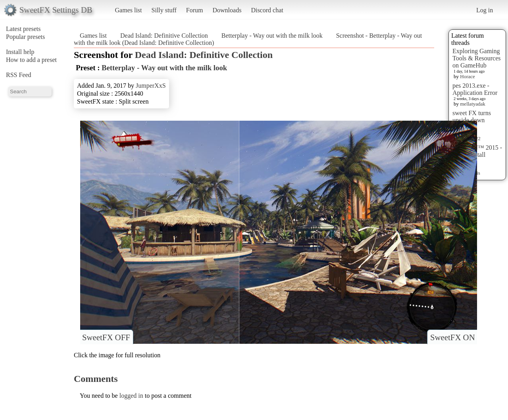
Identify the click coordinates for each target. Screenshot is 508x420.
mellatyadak (473, 104)
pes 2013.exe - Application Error (475, 89)
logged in (131, 396)
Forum (195, 10)
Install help (20, 52)
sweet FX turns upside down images (472, 120)
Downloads (227, 10)
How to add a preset (31, 60)
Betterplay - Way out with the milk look (272, 36)
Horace (468, 76)
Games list (129, 10)
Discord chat (267, 10)
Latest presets (23, 29)
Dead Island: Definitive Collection (164, 36)
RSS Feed (19, 75)
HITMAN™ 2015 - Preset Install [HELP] (477, 155)
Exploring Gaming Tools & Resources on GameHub (477, 58)
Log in (485, 10)
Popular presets (25, 37)
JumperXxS (151, 86)
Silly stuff (164, 10)
